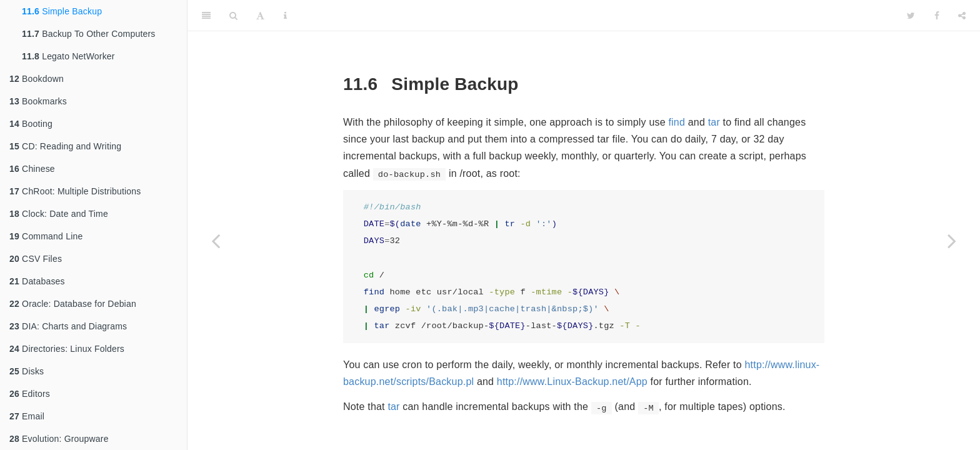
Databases (37, 281)
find (677, 122)
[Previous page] (216, 241)
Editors (30, 394)
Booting (31, 124)
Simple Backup (62, 11)
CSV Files (36, 259)
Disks (27, 371)
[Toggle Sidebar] (206, 16)
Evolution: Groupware (59, 439)
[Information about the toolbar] (285, 16)
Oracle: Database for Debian (73, 304)
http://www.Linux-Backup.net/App (572, 382)
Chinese (32, 169)
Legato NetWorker (68, 56)
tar (714, 122)
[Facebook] (937, 16)
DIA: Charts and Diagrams (68, 326)
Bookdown (37, 79)
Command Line (46, 236)
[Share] (962, 16)
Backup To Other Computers (89, 34)
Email (27, 416)
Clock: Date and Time (59, 214)
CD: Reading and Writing (65, 146)
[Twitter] (911, 16)
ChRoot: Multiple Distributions (75, 191)
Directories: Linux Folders (67, 349)
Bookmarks (38, 101)
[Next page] (952, 241)
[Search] (233, 16)
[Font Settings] (260, 16)
